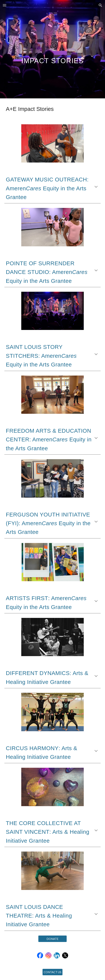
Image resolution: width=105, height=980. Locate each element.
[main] (52, 49)
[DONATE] (52, 939)
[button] (5, 5)
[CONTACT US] (52, 972)
